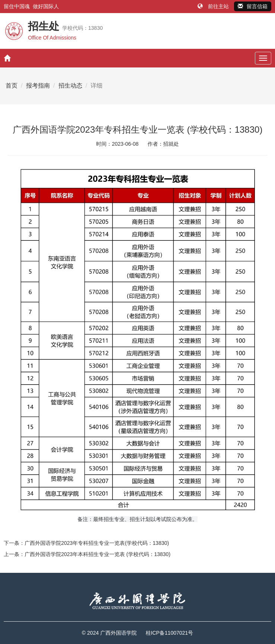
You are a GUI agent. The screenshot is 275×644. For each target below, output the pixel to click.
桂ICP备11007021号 (170, 633)
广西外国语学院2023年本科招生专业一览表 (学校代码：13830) (97, 554)
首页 (12, 86)
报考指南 (38, 86)
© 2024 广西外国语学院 (109, 633)
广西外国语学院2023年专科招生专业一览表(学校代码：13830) (97, 543)
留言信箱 (253, 6)
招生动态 (70, 86)
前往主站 (214, 6)
